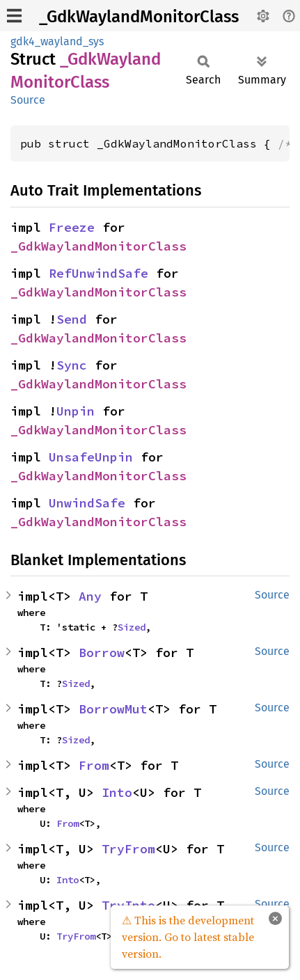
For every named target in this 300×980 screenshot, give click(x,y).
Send (72, 319)
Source (28, 100)
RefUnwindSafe (98, 273)
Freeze (72, 227)
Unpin (76, 411)
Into (117, 792)
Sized (132, 627)
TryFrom (128, 849)
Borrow (102, 653)
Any (90, 596)
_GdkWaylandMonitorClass (139, 17)
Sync (72, 365)
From (94, 765)
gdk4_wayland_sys (57, 41)
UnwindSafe (87, 503)
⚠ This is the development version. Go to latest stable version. (188, 937)
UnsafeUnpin (91, 457)
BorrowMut (113, 709)
